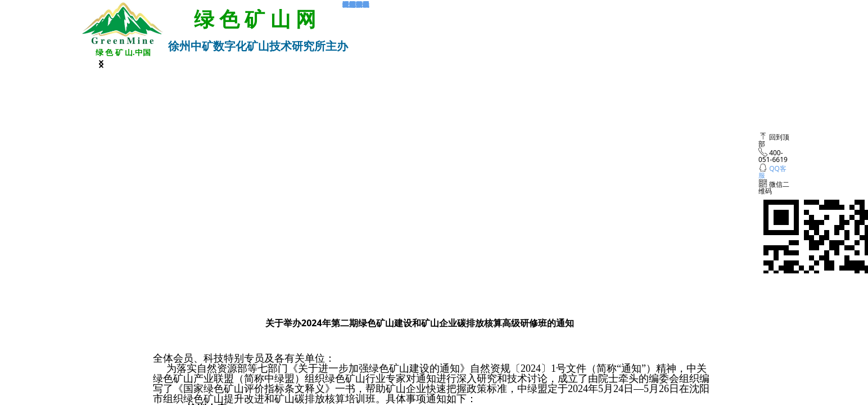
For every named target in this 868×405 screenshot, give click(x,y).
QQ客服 (772, 172)
